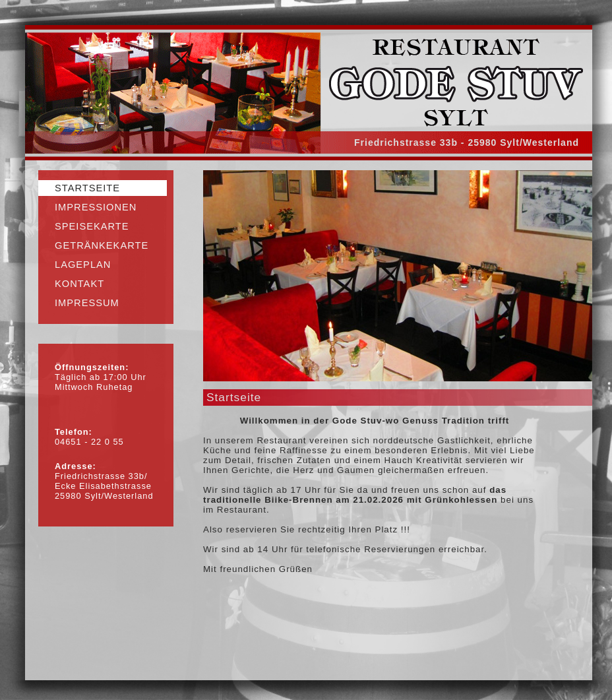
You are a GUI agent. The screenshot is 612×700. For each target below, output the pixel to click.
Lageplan (83, 265)
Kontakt (79, 284)
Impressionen (96, 207)
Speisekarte (92, 226)
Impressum (87, 303)
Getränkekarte (102, 245)
